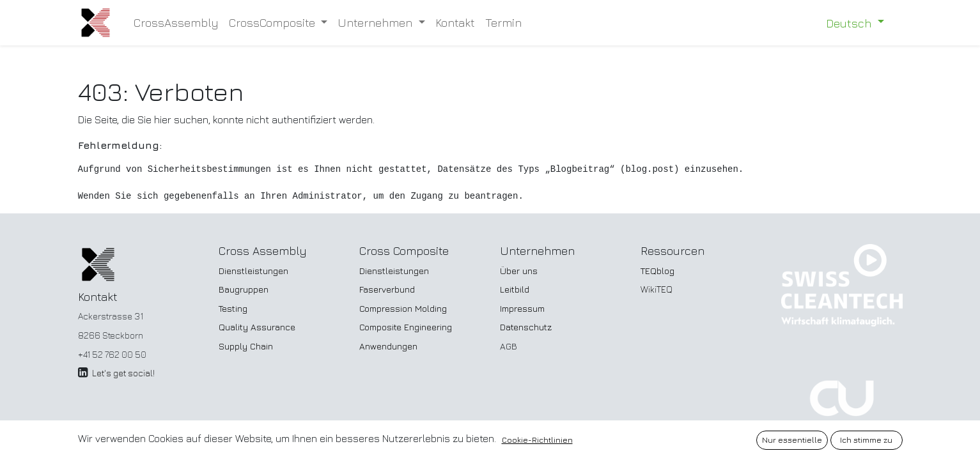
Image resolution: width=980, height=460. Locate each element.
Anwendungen (388, 346)
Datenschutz (526, 327)
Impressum (522, 308)
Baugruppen (244, 289)
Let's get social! (123, 373)
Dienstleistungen (253, 271)
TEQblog (657, 271)
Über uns (519, 271)
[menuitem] (176, 23)
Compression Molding (403, 308)
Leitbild (515, 289)
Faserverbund (387, 289)
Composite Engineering (406, 327)
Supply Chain (246, 346)
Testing (233, 308)
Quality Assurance (257, 327)
